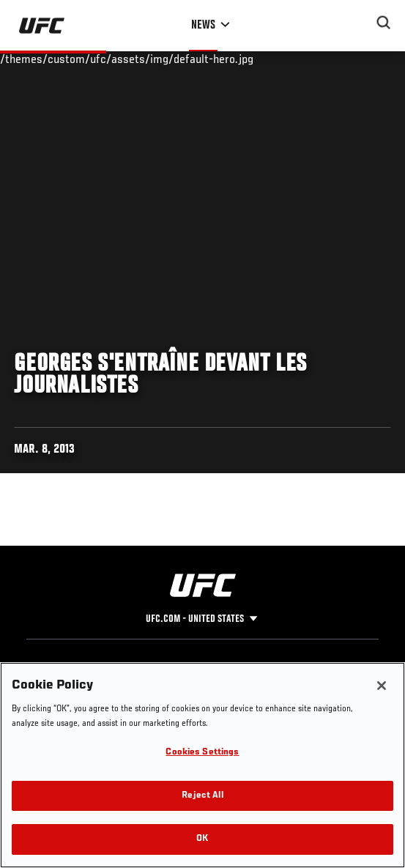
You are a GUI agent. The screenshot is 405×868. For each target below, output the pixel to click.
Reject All (202, 796)
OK (202, 839)
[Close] (382, 686)
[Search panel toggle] (384, 23)
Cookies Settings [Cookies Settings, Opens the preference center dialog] (202, 753)
